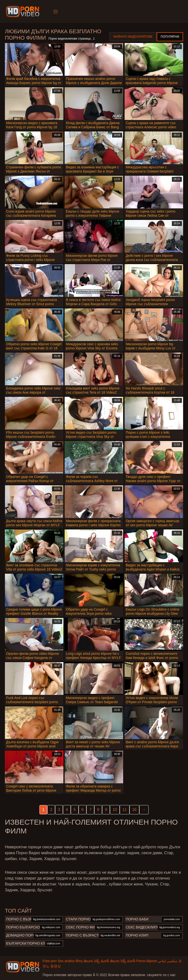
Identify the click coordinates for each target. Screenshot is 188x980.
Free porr (50, 961)
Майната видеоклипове (133, 37)
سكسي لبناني (168, 961)
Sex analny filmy (70, 961)
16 (134, 810)
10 (115, 810)
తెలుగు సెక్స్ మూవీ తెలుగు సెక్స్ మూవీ (109, 961)
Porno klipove (147, 961)
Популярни (170, 37)
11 (125, 810)
